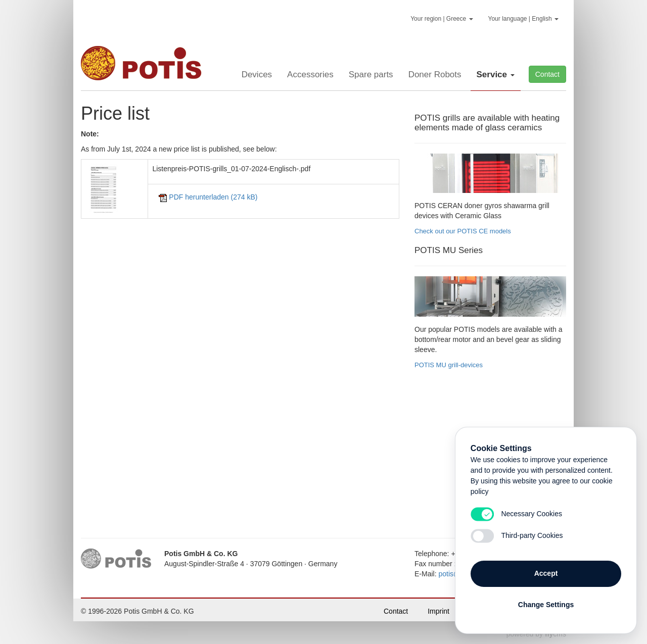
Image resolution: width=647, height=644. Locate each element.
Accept (546, 573)
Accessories (310, 75)
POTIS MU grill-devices (449, 365)
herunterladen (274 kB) (208, 197)
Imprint (438, 611)
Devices (257, 75)
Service (496, 75)
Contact (547, 74)
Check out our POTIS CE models (463, 231)
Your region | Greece (442, 19)
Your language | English (523, 19)
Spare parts (371, 75)
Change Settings (546, 605)
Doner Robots (435, 75)
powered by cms (536, 634)
